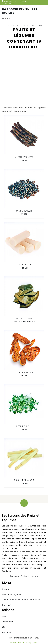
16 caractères (34, 26)
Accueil (10, 26)
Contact (7, 605)
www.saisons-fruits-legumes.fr (24, 642)
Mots (20, 26)
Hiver (5, 616)
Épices (24, 214)
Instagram (33, 576)
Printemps (8, 622)
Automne (7, 632)
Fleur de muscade (24, 372)
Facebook (15, 576)
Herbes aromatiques (24, 322)
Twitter (24, 576)
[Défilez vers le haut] (24, 503)
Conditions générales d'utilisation (21, 600)
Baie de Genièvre (24, 211)
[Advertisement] (24, 80)
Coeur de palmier (24, 265)
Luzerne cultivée (24, 426)
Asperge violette (24, 157)
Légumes (24, 160)
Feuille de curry (24, 319)
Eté (4, 627)
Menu (9, 19)
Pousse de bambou (24, 480)
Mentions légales (12, 594)
